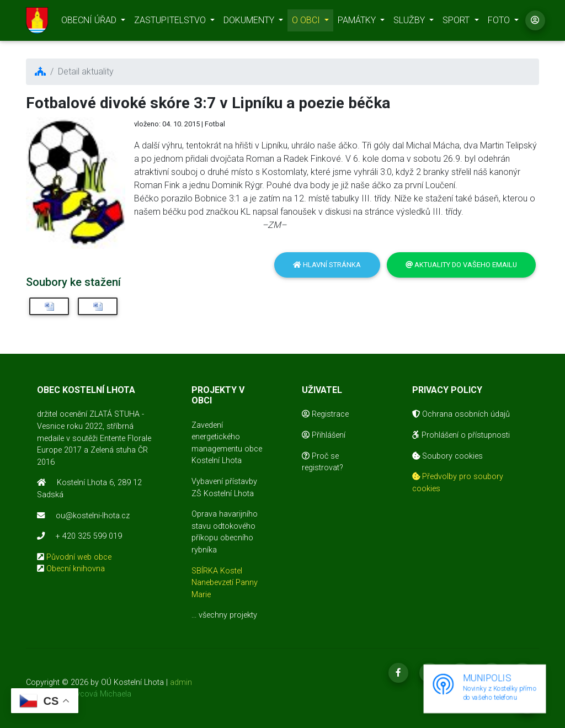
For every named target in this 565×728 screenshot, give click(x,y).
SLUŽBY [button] (410, 22)
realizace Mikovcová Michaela (79, 694)
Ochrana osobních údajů (461, 414)
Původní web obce (79, 557)
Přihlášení (324, 435)
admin (181, 682)
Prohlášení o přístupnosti (461, 435)
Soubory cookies (447, 456)
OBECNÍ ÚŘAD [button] (90, 22)
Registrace (325, 414)
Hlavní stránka (327, 265)
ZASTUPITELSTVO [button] (171, 22)
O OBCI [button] (307, 22)
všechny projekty (228, 615)
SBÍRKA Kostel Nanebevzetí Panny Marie (225, 583)
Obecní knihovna (76, 569)
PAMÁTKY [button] (358, 22)
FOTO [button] (500, 22)
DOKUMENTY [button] (250, 22)
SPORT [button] (457, 22)
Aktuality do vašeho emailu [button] (461, 265)
